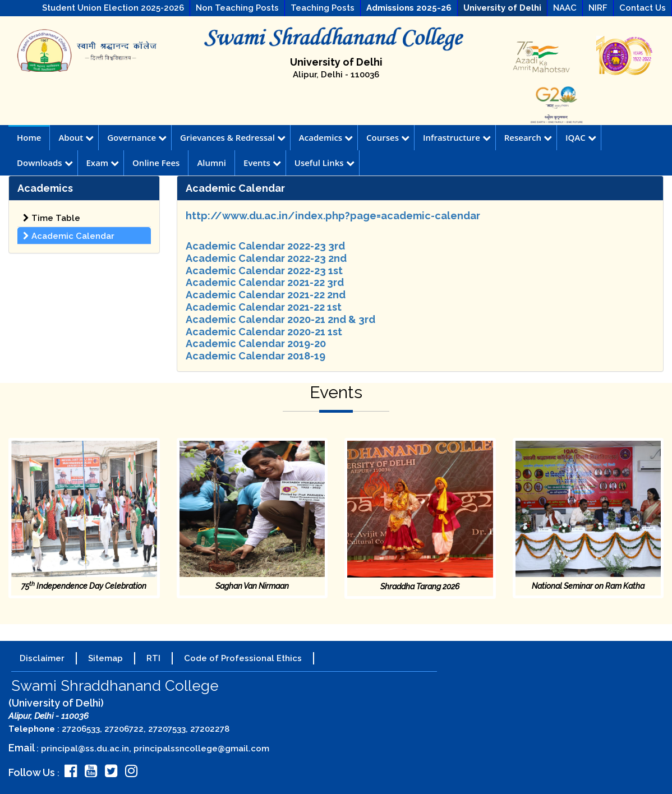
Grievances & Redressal (233, 137)
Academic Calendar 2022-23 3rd (265, 246)
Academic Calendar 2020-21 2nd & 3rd (280, 319)
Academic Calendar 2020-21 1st (264, 332)
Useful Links (325, 163)
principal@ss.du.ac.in (85, 749)
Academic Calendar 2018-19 (256, 356)
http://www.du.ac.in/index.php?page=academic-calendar (333, 216)
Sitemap (105, 658)
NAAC (565, 8)
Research (528, 137)
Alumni (211, 163)
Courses (388, 137)
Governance (137, 137)
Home (29, 137)
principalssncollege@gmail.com (201, 749)
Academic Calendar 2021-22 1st (264, 307)
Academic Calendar (69, 236)
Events (262, 163)
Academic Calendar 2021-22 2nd (266, 295)
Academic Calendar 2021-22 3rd (265, 282)
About (76, 137)
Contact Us (643, 8)
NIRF (598, 8)
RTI (153, 658)
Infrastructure (457, 137)
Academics (326, 137)
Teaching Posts (323, 8)
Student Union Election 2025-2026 (113, 8)
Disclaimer (42, 658)
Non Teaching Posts (237, 8)
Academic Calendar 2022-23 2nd (266, 258)
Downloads (45, 163)
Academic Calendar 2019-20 (256, 343)
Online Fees (156, 163)
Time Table (52, 218)
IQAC (581, 137)
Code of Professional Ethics (243, 658)
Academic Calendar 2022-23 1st (264, 271)
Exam (103, 163)
